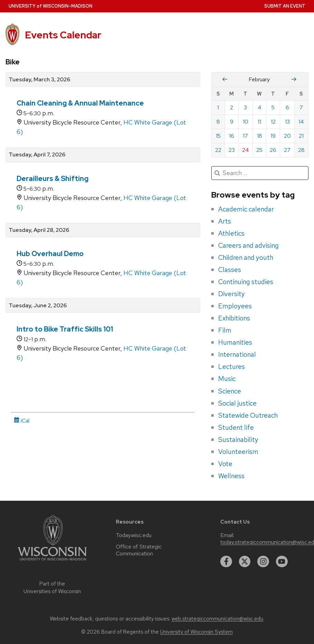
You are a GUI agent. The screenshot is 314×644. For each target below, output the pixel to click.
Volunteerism (238, 452)
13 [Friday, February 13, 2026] (287, 122)
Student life (236, 427)
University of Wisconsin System (196, 632)
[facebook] (226, 562)
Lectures (232, 366)
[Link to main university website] (52, 562)
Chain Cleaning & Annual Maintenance (80, 103)
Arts (225, 221)
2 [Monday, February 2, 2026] (232, 107)
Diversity (232, 294)
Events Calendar (63, 35)
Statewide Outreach (248, 415)
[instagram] (263, 562)
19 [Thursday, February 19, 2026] (273, 136)
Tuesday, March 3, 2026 (39, 80)
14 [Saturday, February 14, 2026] (301, 122)
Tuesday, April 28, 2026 (39, 230)
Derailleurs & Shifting (53, 179)
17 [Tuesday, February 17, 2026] (245, 136)
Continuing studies (246, 282)
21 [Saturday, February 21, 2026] (301, 136)
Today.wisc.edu (134, 535)
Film (225, 330)
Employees (235, 306)
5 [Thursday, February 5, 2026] (273, 107)
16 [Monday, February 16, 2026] (232, 136)
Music (227, 379)
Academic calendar (246, 209)
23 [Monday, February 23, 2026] (232, 150)
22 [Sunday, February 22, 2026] (218, 150)
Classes (230, 270)
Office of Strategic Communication (139, 550)
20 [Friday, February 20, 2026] (287, 136)
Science (230, 391)
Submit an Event (285, 6)
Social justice (237, 403)
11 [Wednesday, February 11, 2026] (259, 122)
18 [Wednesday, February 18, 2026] (260, 136)
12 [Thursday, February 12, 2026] (273, 122)
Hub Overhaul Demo (50, 254)
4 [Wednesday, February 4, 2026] (260, 107)
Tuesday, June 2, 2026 (38, 306)
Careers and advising (248, 245)
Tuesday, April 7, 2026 (37, 155)
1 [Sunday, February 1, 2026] (218, 107)
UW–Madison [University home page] (50, 6)
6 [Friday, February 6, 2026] (287, 107)
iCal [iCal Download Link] (22, 421)
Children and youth (246, 257)
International (237, 354)
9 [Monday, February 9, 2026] (232, 122)
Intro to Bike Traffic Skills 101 (65, 329)
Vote (225, 464)
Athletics (231, 233)
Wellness (231, 476)
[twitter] (245, 562)
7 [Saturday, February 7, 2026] (301, 107)
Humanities (235, 342)
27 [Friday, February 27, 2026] (287, 150)
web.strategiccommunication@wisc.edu (217, 619)
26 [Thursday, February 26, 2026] (273, 150)
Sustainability (238, 439)
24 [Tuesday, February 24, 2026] (246, 150)
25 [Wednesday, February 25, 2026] (259, 150)
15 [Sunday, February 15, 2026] (218, 136)
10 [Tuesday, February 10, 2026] (246, 122)
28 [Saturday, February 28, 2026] (301, 150)
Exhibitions (234, 318)
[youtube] (282, 562)
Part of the (52, 588)
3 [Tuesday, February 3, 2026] (245, 107)
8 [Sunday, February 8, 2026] (218, 122)
